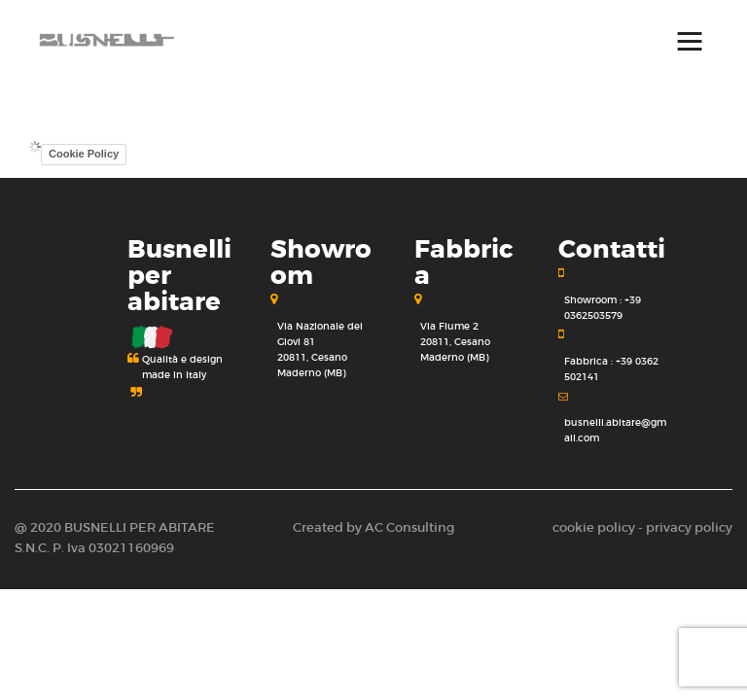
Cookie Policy (84, 154)
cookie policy (594, 527)
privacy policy (689, 527)
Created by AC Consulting (373, 527)
